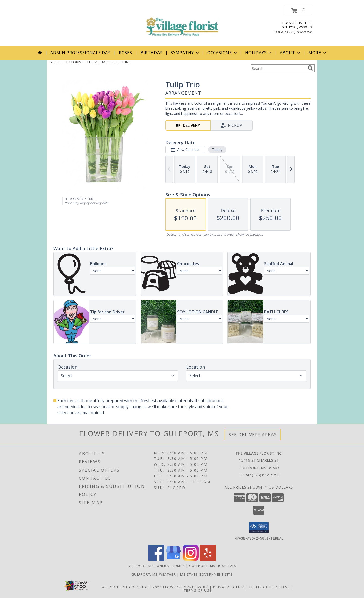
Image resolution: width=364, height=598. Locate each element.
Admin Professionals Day (80, 53)
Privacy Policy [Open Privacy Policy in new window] (229, 587)
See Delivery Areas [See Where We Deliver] (253, 435)
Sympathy (185, 53)
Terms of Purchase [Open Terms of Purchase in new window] (269, 587)
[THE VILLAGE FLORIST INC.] (182, 23)
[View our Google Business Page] (173, 559)
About (290, 53)
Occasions (223, 53)
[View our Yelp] (208, 559)
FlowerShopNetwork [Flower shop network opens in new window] (186, 587)
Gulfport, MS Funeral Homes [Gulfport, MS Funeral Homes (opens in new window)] (156, 565)
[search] (310, 68)
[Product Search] (278, 68)
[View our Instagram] (191, 559)
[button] (299, 10)
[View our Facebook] (156, 559)
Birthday (151, 53)
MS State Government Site (206, 574)
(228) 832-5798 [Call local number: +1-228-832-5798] (300, 32)
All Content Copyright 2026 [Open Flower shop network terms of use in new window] (132, 587)
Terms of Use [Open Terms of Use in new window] (198, 590)
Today (217, 150)
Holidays (259, 53)
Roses (126, 53)
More (318, 53)
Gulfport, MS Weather (154, 574)
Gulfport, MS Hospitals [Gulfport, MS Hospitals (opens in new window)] (213, 565)
